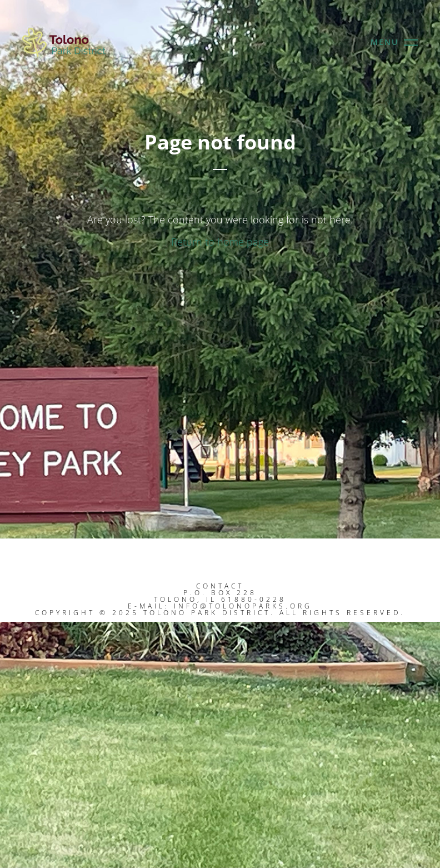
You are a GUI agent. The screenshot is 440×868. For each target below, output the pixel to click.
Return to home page (220, 242)
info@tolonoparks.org (243, 606)
